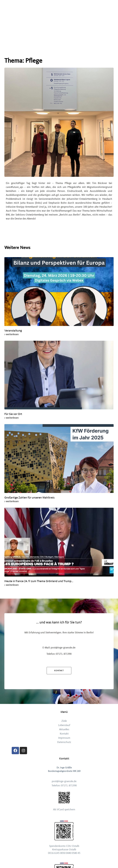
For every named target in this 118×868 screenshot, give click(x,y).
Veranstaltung (13, 331)
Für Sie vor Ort (13, 414)
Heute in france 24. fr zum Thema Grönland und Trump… (39, 581)
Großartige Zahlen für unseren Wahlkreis (30, 498)
